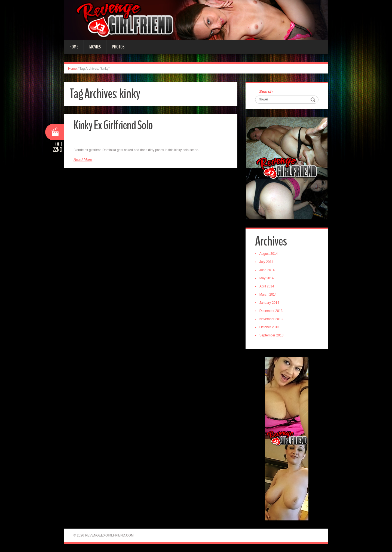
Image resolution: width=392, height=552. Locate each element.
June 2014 (267, 270)
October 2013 (269, 327)
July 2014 (266, 262)
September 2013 (272, 335)
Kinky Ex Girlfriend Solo (113, 125)
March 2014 (268, 295)
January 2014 (269, 303)
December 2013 (271, 311)
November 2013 (271, 319)
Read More (83, 160)
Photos (118, 47)
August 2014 (269, 254)
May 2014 (267, 278)
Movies (95, 47)
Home (74, 47)
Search (266, 91)
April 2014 (267, 286)
